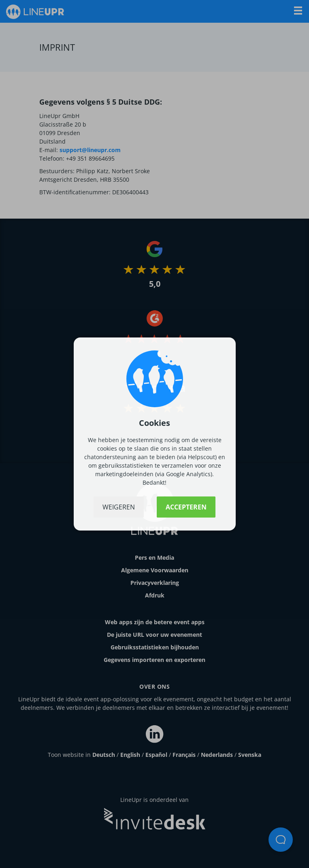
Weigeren (119, 507)
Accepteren (186, 507)
